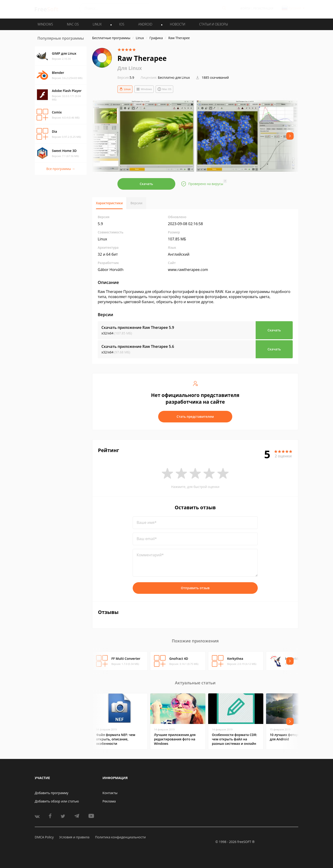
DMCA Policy (44, 837)
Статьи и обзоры (214, 24)
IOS (122, 24)
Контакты (110, 793)
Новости (178, 24)
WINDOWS (45, 24)
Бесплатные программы (111, 38)
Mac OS (164, 89)
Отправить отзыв (195, 588)
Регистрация (263, 8)
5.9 (126, 77)
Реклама (109, 801)
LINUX (97, 24)
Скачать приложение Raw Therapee (138, 327)
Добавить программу (52, 793)
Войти (245, 8)
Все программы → (61, 169)
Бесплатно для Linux (174, 77)
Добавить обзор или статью (57, 801)
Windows (144, 89)
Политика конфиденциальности (120, 837)
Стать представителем (195, 417)
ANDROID (145, 24)
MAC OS (73, 24)
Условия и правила (74, 837)
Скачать (146, 184)
